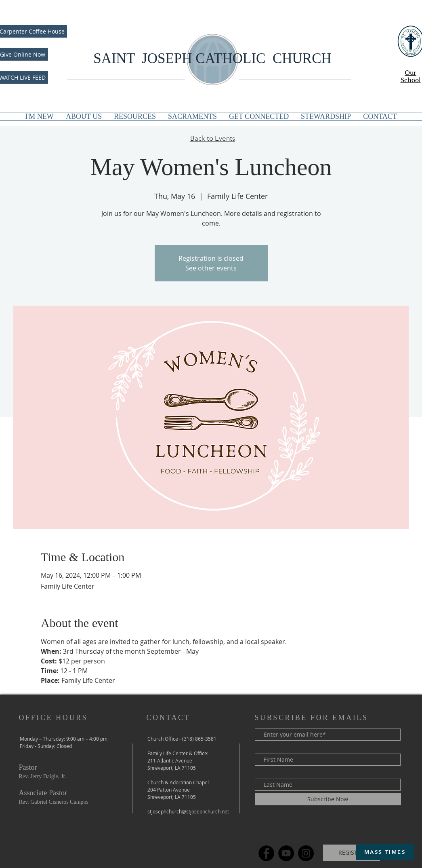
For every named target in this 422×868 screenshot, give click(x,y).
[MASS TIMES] (385, 852)
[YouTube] (286, 853)
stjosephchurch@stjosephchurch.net (188, 811)
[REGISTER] (352, 853)
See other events (211, 268)
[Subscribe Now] (328, 799)
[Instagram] (306, 853)
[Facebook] (266, 853)
